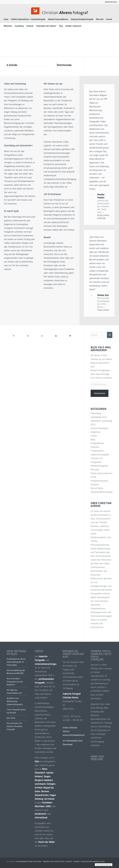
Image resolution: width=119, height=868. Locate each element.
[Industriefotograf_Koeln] (60, 10)
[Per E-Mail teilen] (70, 336)
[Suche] (101, 335)
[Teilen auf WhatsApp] (42, 336)
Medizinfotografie (99, 466)
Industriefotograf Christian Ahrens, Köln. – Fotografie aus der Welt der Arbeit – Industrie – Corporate (48, 861)
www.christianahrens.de (74, 735)
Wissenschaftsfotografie (102, 492)
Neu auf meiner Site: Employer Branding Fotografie (15, 726)
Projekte (95, 484)
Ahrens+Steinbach (99, 428)
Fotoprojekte (97, 451)
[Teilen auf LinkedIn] (56, 336)
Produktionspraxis (99, 481)
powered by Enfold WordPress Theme (93, 861)
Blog (93, 439)
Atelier (94, 436)
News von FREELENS (97, 758)
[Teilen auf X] (28, 336)
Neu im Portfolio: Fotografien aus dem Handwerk (15, 682)
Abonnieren (100, 393)
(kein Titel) (11, 718)
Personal (95, 470)
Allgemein (96, 432)
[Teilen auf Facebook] (14, 336)
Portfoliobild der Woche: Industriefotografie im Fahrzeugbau (16, 662)
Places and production (101, 473)
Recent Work (97, 488)
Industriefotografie (100, 455)
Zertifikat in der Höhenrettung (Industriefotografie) (15, 701)
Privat (93, 477)
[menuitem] (6, 19)
